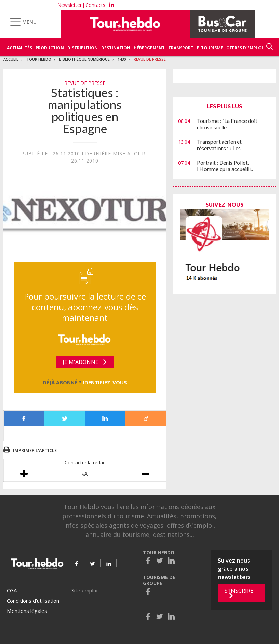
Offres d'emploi (245, 48)
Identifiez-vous (105, 382)
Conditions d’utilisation (33, 601)
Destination (116, 48)
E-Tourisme (210, 48)
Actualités (19, 48)
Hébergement (149, 48)
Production (50, 48)
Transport (181, 48)
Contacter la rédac (85, 462)
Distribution (83, 48)
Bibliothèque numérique (84, 59)
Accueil (11, 59)
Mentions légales (27, 611)
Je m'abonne (81, 362)
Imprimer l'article (35, 450)
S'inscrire (239, 591)
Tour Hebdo (39, 59)
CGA (12, 590)
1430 (122, 59)
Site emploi (84, 590)
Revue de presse (150, 59)
